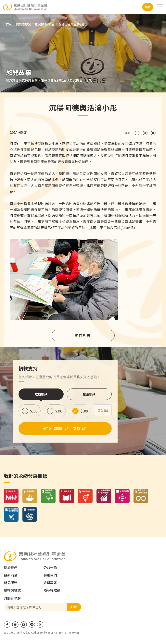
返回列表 (83, 335)
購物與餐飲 (12, 590)
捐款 (148, 7)
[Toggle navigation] (160, 7)
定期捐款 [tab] (41, 394)
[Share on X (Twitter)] (145, 133)
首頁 (9, 24)
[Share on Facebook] (137, 133)
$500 (84, 411)
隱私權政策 (52, 590)
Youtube (24, 625)
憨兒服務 (11, 583)
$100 (34, 411)
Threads (40, 625)
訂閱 (74, 607)
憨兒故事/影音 (45, 24)
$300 (59, 411)
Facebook (7, 625)
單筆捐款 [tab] (89, 394)
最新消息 (11, 575)
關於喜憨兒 (24, 24)
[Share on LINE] (153, 133)
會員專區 (50, 583)
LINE (32, 625)
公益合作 (50, 568)
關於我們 (11, 568)
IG (15, 625)
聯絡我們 (50, 575)
